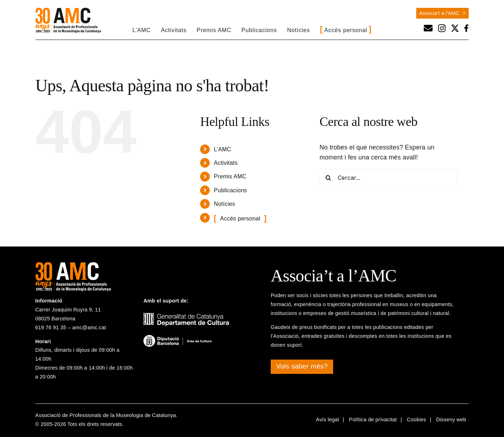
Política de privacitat (373, 420)
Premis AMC (230, 176)
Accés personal (240, 218)
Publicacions (231, 190)
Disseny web (451, 420)
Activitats (226, 163)
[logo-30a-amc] (68, 10)
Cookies (417, 420)
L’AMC (223, 149)
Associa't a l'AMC (439, 13)
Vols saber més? (302, 366)
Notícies (225, 204)
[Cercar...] (388, 178)
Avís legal (328, 420)
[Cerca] (329, 178)
